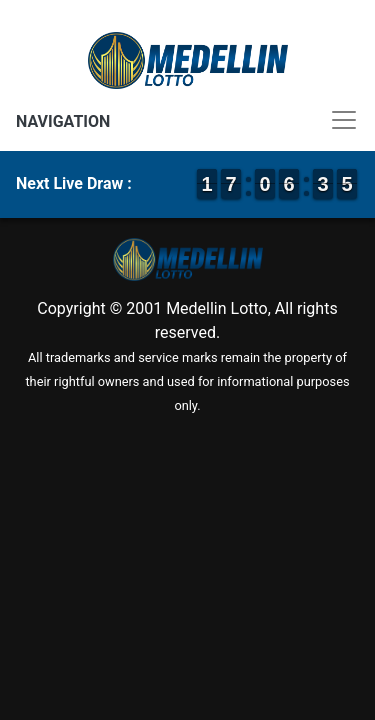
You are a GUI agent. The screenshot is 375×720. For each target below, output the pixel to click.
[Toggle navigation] (187, 120)
